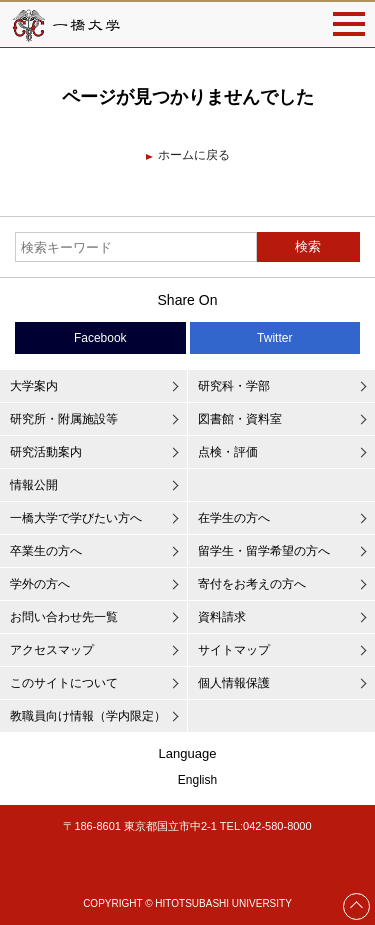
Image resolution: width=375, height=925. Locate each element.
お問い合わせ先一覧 (64, 617)
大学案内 (34, 386)
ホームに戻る (194, 155)
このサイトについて (64, 683)
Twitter (274, 338)
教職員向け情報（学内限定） (88, 716)
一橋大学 (65, 24)
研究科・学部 (234, 386)
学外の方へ (40, 584)
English (197, 780)
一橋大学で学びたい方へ (76, 518)
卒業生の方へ (46, 551)
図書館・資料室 (240, 419)
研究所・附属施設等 (64, 419)
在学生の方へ (234, 518)
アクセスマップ (52, 650)
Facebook (100, 338)
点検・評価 (228, 452)
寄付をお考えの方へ (252, 584)
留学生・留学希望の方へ (264, 551)
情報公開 (34, 485)
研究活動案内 (46, 452)
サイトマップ (234, 650)
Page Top (357, 906)
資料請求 (222, 617)
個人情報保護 (234, 683)
